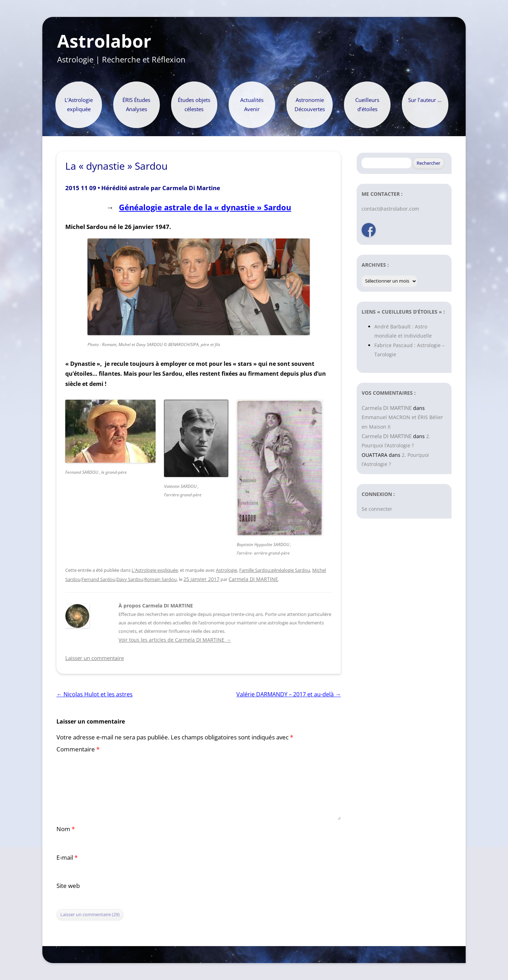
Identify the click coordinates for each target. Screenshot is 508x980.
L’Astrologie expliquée (79, 105)
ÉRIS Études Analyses (136, 105)
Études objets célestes (194, 105)
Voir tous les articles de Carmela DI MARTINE (175, 640)
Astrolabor (104, 41)
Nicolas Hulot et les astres (95, 694)
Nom (66, 829)
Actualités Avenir (252, 105)
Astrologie (226, 570)
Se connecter (377, 509)
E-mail (67, 857)
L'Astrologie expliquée (155, 570)
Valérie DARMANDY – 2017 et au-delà (289, 694)
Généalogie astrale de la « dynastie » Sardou (205, 207)
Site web (68, 886)
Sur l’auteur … (425, 100)
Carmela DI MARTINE (253, 579)
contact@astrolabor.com (390, 209)
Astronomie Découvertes (310, 105)
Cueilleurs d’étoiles (367, 105)
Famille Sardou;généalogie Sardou (275, 570)
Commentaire (78, 749)
